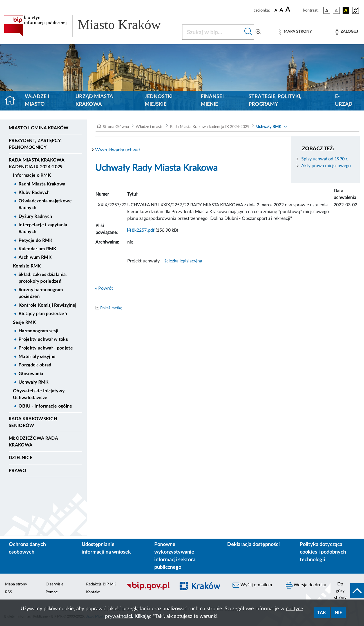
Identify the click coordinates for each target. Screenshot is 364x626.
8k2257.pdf (141, 230)
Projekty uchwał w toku (43, 339)
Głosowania (31, 374)
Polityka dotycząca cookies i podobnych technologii (323, 552)
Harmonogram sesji (38, 331)
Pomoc (52, 592)
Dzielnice (21, 458)
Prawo (18, 471)
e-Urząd (344, 100)
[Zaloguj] (347, 32)
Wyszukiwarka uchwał (118, 150)
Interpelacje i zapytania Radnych (43, 228)
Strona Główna (116, 127)
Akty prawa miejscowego (326, 166)
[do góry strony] (347, 591)
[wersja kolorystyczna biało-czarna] (336, 10)
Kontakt (93, 592)
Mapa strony (16, 584)
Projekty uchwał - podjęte (46, 348)
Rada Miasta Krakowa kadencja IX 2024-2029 (36, 163)
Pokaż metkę (111, 308)
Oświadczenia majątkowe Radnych (45, 204)
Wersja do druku (306, 585)
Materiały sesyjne (37, 357)
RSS (9, 592)
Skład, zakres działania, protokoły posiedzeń (43, 278)
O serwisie (54, 584)
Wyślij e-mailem (252, 585)
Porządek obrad (35, 365)
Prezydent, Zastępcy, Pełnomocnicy (35, 144)
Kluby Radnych (34, 193)
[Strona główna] (12, 101)
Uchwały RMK (34, 382)
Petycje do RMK (35, 240)
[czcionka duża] (293, 10)
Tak (322, 613)
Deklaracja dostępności (254, 545)
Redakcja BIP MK (101, 584)
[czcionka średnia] (281, 10)
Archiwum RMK (35, 257)
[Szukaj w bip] (248, 32)
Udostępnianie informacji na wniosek (106, 548)
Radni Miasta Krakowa (42, 184)
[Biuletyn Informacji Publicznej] (148, 589)
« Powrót (104, 288)
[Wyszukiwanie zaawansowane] (258, 32)
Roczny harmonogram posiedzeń (41, 293)
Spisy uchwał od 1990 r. (325, 159)
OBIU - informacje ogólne (45, 406)
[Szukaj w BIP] (213, 32)
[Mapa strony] (296, 32)
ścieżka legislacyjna (183, 261)
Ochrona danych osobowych (27, 548)
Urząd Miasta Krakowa (94, 100)
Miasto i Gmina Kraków (39, 128)
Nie (338, 613)
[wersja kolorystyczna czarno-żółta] (346, 10)
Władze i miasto (37, 100)
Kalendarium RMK (38, 249)
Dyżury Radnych (35, 216)
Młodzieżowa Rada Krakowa (33, 442)
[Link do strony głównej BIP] (90, 26)
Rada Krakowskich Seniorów (33, 422)
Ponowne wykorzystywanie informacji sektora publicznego (175, 556)
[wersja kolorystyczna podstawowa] (327, 10)
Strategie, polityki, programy (275, 100)
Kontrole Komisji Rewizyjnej (48, 305)
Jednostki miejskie (159, 100)
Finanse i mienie (213, 100)
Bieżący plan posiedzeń (43, 314)
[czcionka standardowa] (276, 10)
